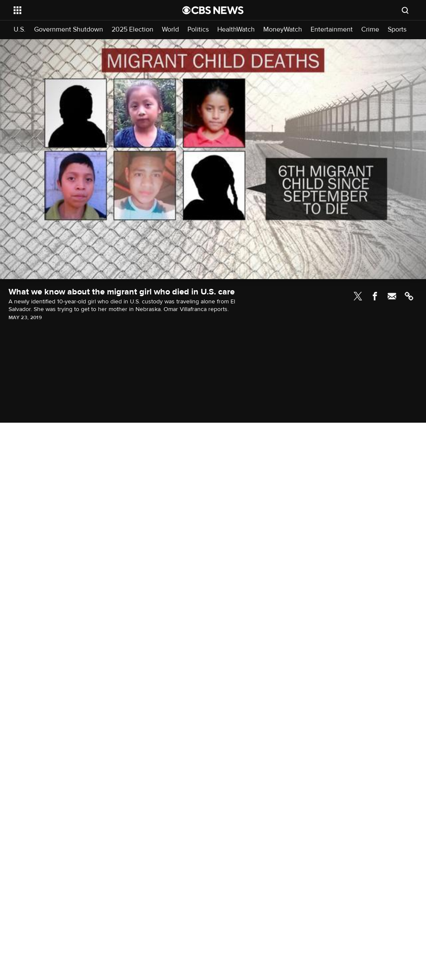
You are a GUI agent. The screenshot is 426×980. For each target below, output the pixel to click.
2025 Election (132, 30)
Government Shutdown (69, 30)
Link (409, 296)
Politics (198, 30)
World (170, 30)
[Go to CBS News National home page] (213, 10)
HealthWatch (236, 30)
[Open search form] (405, 10)
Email (392, 296)
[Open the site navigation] (80, 10)
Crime (370, 30)
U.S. (20, 30)
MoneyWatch (283, 30)
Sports (397, 30)
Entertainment (332, 30)
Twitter (358, 296)
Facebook (375, 296)
